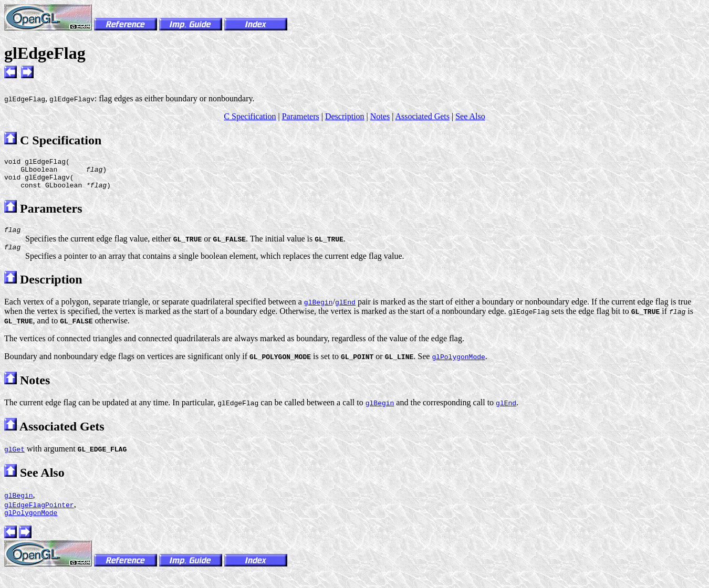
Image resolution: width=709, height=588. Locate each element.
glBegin (19, 505)
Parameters (301, 116)
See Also (470, 116)
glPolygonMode (31, 523)
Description (345, 116)
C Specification (250, 116)
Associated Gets (422, 116)
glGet (14, 458)
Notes (380, 116)
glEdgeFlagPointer (39, 514)
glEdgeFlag (45, 53)
